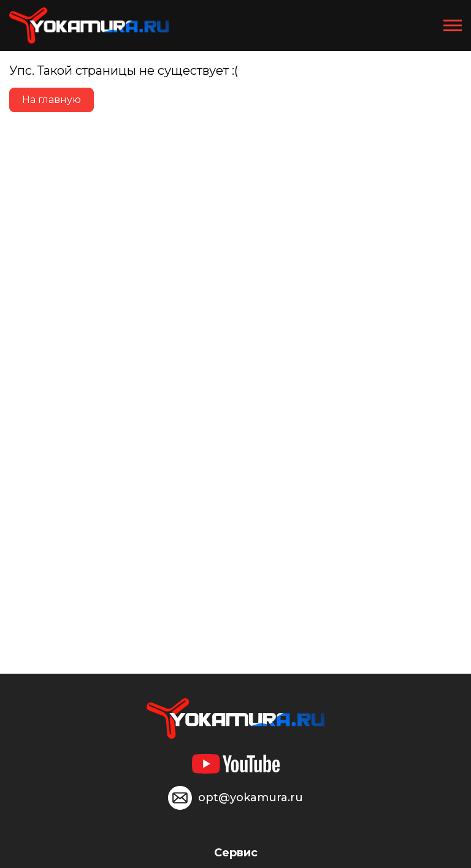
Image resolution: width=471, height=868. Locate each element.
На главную (52, 100)
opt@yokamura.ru (251, 798)
